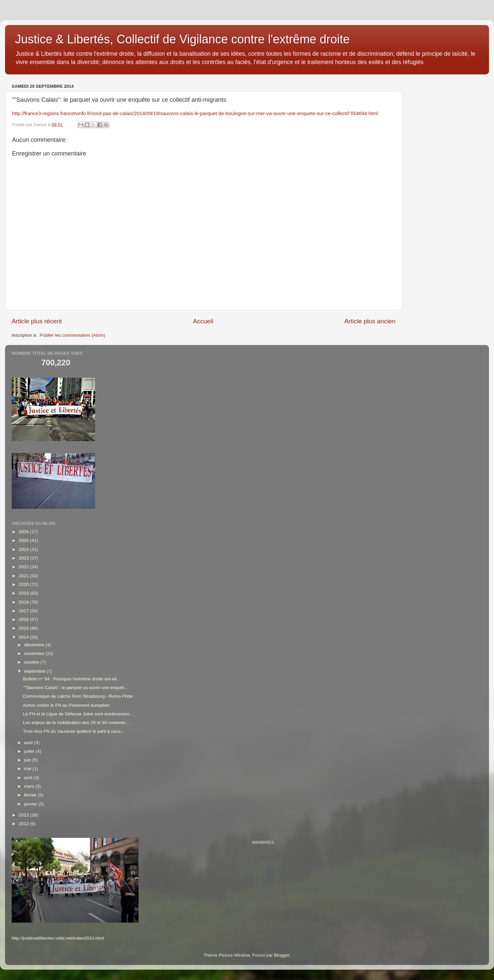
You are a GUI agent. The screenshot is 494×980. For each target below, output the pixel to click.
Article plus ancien (370, 321)
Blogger (282, 955)
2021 (24, 576)
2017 (24, 611)
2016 (24, 619)
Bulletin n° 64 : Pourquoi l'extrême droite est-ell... (72, 679)
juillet (30, 751)
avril (29, 778)
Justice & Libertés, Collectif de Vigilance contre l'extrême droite (182, 39)
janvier (31, 804)
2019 (24, 593)
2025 (24, 540)
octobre (32, 662)
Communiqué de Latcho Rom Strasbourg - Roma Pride (78, 696)
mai (28, 769)
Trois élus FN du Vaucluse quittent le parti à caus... (74, 731)
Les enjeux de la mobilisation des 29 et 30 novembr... (76, 723)
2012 (24, 824)
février (31, 795)
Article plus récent (37, 321)
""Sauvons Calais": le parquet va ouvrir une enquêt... (75, 688)
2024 (24, 549)
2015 (24, 628)
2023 (24, 558)
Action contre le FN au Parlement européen (66, 705)
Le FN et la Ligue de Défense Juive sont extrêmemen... (78, 714)
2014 (24, 637)
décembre (35, 645)
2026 (24, 532)
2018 (24, 602)
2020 (24, 584)
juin (28, 760)
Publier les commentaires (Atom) (72, 335)
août (29, 743)
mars (30, 786)
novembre (35, 654)
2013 (24, 815)
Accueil (203, 321)
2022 (24, 567)
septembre (35, 671)
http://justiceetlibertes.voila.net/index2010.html (58, 938)
